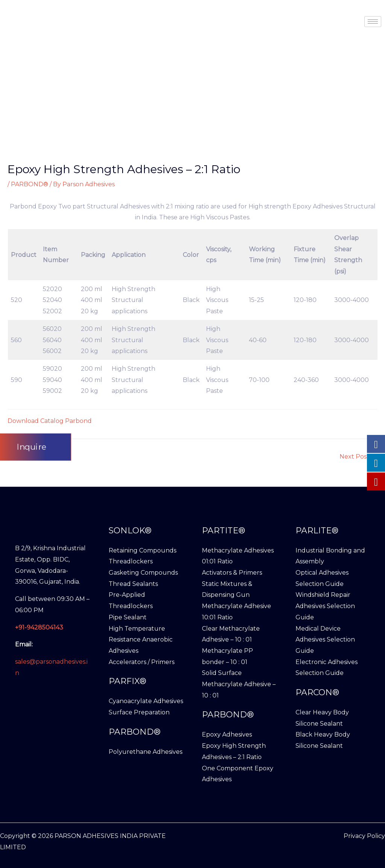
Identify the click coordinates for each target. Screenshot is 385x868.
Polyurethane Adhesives (146, 752)
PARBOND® (30, 184)
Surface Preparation (139, 712)
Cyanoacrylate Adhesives (146, 701)
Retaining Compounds (142, 550)
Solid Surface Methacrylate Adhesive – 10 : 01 (239, 684)
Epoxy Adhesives (227, 734)
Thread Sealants (133, 584)
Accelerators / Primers (142, 662)
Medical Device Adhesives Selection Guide (325, 640)
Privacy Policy (364, 836)
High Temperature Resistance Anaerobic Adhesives (141, 640)
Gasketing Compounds (143, 573)
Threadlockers (131, 561)
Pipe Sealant (128, 617)
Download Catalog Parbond (50, 421)
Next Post (358, 457)
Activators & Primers (232, 573)
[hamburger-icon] (373, 22)
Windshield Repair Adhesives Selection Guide (325, 606)
